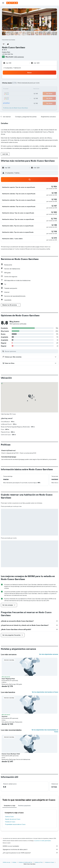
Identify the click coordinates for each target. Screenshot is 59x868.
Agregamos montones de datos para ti (30, 849)
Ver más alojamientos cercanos (49, 654)
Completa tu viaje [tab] (10, 806)
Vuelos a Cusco (9, 817)
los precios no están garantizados (43, 841)
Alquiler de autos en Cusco (13, 819)
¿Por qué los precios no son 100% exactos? (30, 853)
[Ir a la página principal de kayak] (12, 3)
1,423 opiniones (19, 57)
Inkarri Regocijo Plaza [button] (8, 679)
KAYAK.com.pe (6, 862)
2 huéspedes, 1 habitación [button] (12, 68)
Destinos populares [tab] (24, 806)
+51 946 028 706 (7, 54)
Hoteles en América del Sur (25, 862)
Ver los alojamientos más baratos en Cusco (45, 692)
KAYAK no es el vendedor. (30, 846)
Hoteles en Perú (39, 862)
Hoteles (14, 862)
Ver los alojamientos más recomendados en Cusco (45, 731)
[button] (3, 3)
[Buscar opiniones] (31, 351)
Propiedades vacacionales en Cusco (15, 824)
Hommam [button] (5, 716)
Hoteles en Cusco (10, 822)
